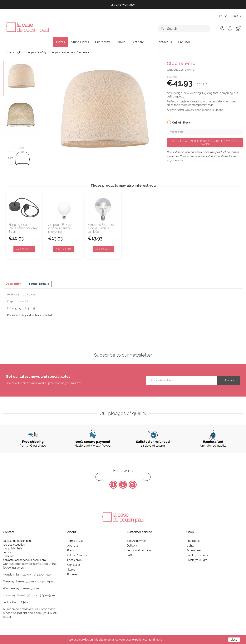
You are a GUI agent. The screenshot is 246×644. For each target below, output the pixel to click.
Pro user (72, 574)
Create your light (197, 560)
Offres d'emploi (77, 555)
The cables (193, 541)
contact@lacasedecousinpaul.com (24, 560)
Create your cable (198, 555)
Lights (190, 546)
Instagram (133, 485)
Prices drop (74, 560)
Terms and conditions (140, 550)
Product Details (38, 284)
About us (73, 546)
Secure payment (137, 541)
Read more (155, 639)
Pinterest (123, 485)
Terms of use (75, 541)
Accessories (194, 550)
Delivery (132, 546)
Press (71, 550)
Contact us (74, 565)
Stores (71, 570)
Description (13, 284)
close (234, 640)
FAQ (129, 555)
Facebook (113, 485)
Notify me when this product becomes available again (205, 142)
